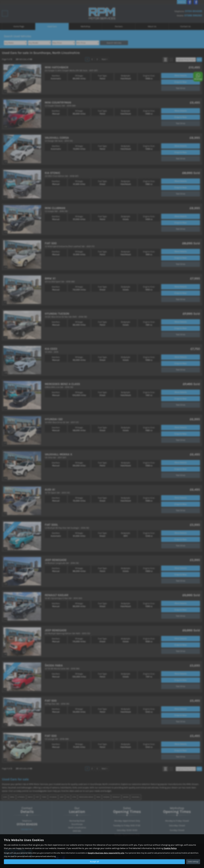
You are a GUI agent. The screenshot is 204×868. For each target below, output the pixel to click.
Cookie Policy (170, 848)
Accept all (94, 862)
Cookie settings (193, 862)
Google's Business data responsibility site (106, 853)
